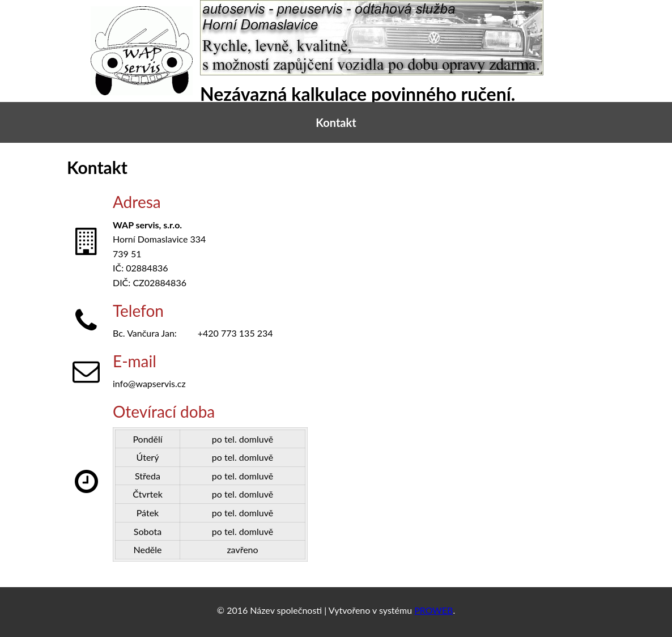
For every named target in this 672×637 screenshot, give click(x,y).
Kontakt (336, 122)
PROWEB (433, 610)
